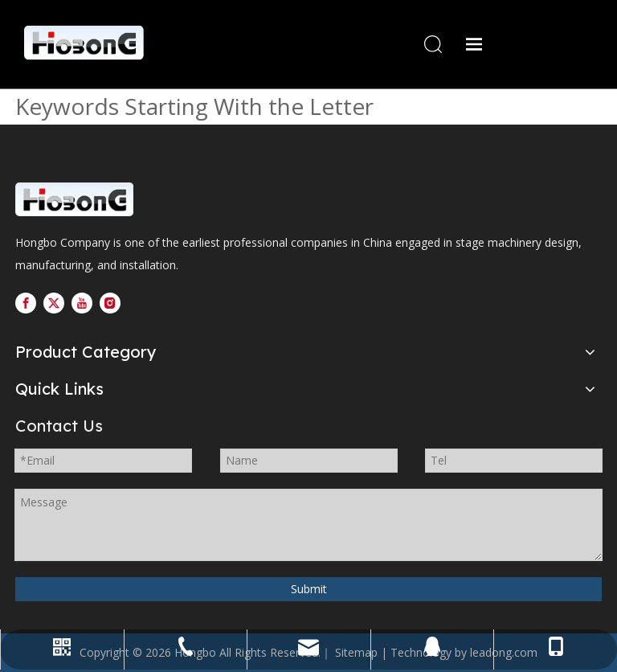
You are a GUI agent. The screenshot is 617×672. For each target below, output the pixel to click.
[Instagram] (110, 303)
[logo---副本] (132, 201)
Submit (309, 589)
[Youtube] (82, 303)
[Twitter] (54, 303)
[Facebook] (26, 303)
